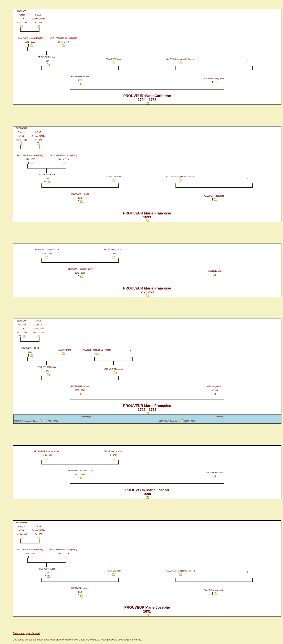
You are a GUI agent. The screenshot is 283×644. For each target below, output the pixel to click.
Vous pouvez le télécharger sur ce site (121, 640)
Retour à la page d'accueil (26, 633)
